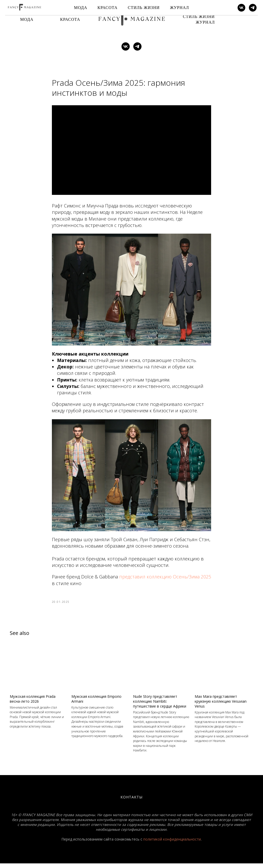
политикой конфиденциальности (172, 844)
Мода (27, 19)
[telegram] (137, 46)
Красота (70, 19)
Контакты (131, 802)
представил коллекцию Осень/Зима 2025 (165, 579)
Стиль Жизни (199, 17)
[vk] (126, 46)
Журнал (205, 22)
